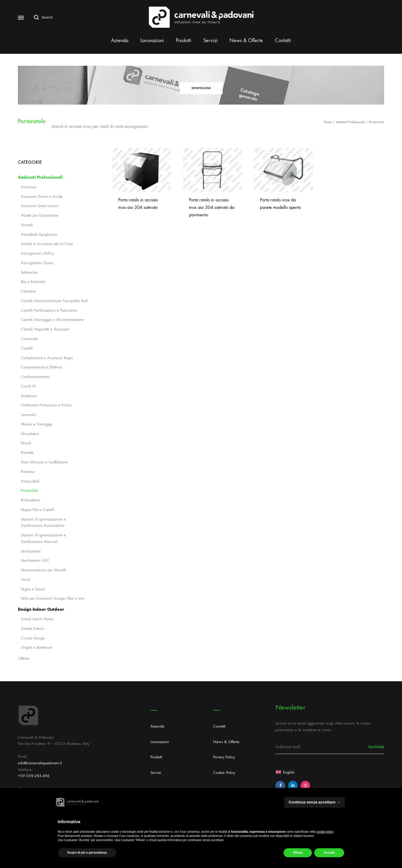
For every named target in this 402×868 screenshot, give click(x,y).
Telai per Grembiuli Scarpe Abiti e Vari (53, 598)
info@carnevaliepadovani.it (40, 763)
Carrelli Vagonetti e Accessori (45, 329)
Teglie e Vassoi (33, 589)
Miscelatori (30, 434)
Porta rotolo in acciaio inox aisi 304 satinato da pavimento (212, 207)
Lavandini (29, 415)
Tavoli (26, 580)
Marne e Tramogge (37, 424)
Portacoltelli (30, 481)
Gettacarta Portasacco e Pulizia (46, 405)
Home (328, 122)
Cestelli (27, 348)
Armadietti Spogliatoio (39, 234)
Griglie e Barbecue (37, 647)
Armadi (27, 225)
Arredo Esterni (33, 629)
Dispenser (29, 396)
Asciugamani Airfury (37, 253)
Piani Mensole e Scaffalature (44, 462)
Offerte (24, 658)
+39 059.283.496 (34, 776)
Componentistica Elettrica (41, 367)
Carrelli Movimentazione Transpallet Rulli (54, 301)
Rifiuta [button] (298, 853)
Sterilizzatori (31, 551)
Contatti (283, 40)
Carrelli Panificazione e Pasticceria (49, 310)
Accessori (29, 187)
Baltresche (29, 272)
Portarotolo (30, 490)
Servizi (210, 40)
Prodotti (184, 40)
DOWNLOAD (201, 88)
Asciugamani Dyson (37, 263)
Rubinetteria (31, 500)
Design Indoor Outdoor (41, 609)
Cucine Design (33, 638)
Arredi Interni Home (37, 619)
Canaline (28, 291)
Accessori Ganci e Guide (42, 196)
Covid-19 (28, 386)
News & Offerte (246, 40)
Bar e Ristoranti (33, 282)
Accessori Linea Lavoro (40, 206)
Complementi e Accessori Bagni (47, 358)
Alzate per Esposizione (40, 215)
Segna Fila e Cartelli (38, 510)
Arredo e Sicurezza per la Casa (47, 244)
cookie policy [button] (325, 832)
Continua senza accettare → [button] (314, 802)
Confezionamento (35, 377)
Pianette (27, 453)
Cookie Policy (224, 773)
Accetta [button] (329, 853)
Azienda (120, 40)
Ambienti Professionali (350, 122)
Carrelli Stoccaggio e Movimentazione (52, 320)
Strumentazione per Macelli (44, 570)
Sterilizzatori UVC (35, 560)
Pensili (26, 443)
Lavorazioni (152, 40)
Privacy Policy (224, 757)
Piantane (28, 472)
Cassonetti (29, 339)
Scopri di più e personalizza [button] (87, 853)
